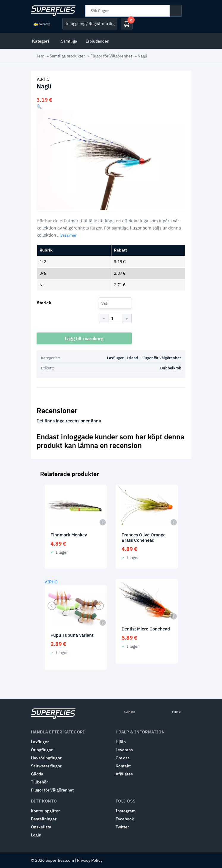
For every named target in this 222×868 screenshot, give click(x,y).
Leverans (124, 750)
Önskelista (41, 827)
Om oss (123, 758)
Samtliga (69, 41)
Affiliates (124, 774)
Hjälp (121, 742)
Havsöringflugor (46, 758)
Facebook (125, 819)
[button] (39, 107)
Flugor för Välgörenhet (111, 56)
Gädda (37, 774)
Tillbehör (39, 782)
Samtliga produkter (67, 56)
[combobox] (115, 303)
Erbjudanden (97, 41)
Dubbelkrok (171, 368)
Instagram (126, 811)
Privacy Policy (90, 860)
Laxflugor (115, 358)
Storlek (44, 303)
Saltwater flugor (46, 766)
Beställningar (44, 819)
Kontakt (123, 766)
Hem (40, 56)
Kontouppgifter (45, 811)
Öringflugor (42, 750)
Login (36, 835)
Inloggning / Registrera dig (90, 24)
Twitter (122, 827)
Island (133, 358)
